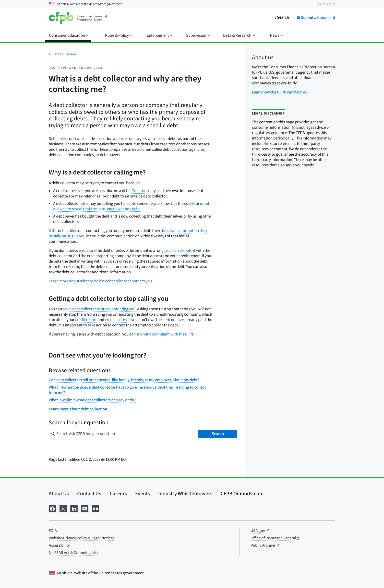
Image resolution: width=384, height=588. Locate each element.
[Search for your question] (124, 434)
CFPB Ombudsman (241, 494)
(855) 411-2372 (326, 4)
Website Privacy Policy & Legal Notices (82, 538)
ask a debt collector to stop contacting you (99, 309)
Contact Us (89, 494)
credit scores (116, 320)
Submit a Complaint (316, 18)
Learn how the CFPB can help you (280, 92)
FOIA (53, 531)
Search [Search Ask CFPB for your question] (218, 434)
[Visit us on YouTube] (85, 508)
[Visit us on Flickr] (96, 508)
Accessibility (59, 545)
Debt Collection (64, 54)
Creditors (139, 191)
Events (143, 494)
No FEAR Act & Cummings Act (74, 553)
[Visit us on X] (63, 508)
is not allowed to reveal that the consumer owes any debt (131, 206)
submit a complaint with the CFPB (165, 334)
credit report (86, 320)
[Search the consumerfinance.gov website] (281, 18)
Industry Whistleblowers (185, 494)
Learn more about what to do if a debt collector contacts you (100, 281)
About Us (59, 494)
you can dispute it (180, 251)
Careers (118, 494)
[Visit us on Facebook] (52, 508)
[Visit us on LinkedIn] (74, 508)
